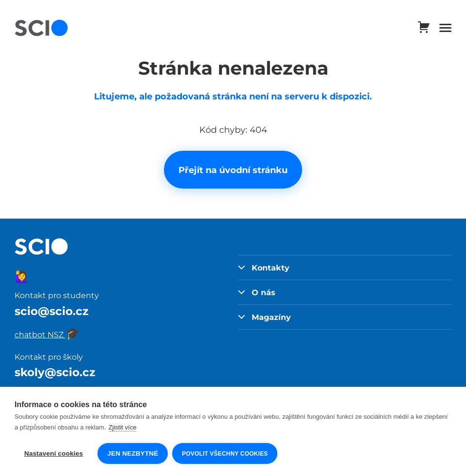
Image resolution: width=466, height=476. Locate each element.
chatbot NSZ (47, 334)
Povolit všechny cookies (225, 454)
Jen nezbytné (133, 453)
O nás (257, 292)
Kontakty (264, 268)
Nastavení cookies (54, 453)
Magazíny (265, 317)
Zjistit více (123, 428)
